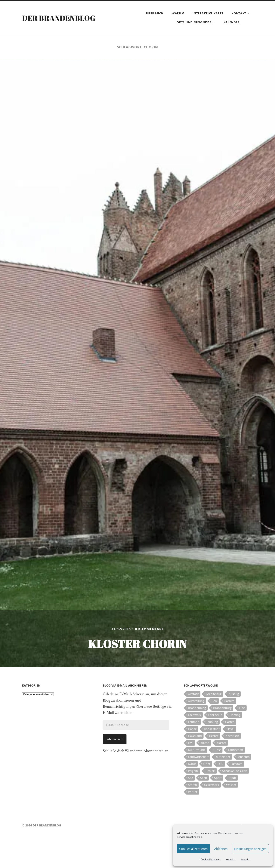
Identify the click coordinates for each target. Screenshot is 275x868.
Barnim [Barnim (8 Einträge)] (229, 701)
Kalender (232, 22)
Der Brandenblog (59, 18)
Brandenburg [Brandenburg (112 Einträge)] (222, 708)
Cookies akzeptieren (193, 849)
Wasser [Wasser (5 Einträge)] (231, 785)
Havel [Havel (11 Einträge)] (231, 729)
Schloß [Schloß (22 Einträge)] (210, 771)
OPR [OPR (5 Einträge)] (220, 764)
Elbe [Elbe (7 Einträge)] (242, 708)
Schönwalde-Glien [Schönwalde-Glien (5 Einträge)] (235, 771)
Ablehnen (221, 849)
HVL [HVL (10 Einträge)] (191, 743)
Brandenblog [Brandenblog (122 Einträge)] (197, 708)
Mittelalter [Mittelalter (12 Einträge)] (223, 757)
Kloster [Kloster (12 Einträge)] (221, 743)
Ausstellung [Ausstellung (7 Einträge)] (196, 701)
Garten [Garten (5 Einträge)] (230, 722)
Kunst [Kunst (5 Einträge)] (217, 750)
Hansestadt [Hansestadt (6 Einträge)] (212, 729)
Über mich (155, 13)
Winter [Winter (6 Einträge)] (193, 792)
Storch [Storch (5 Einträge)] (192, 785)
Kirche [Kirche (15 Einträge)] (205, 743)
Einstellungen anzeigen (250, 849)
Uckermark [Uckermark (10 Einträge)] (212, 785)
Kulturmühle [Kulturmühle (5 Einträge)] (197, 750)
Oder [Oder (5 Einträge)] (207, 764)
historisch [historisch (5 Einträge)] (232, 736)
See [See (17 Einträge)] (191, 778)
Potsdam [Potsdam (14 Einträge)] (236, 764)
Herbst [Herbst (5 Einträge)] (214, 736)
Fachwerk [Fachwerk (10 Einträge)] (195, 715)
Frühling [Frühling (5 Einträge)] (212, 722)
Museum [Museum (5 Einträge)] (244, 757)
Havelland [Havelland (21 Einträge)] (195, 736)
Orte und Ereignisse (194, 22)
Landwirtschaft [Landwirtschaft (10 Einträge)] (198, 757)
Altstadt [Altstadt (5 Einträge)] (193, 694)
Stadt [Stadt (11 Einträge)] (232, 778)
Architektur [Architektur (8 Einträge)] (214, 694)
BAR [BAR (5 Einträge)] (214, 701)
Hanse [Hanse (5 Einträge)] (192, 729)
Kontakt (230, 859)
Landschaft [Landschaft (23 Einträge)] (236, 750)
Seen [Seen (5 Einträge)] (204, 778)
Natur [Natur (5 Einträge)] (192, 764)
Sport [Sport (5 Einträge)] (218, 778)
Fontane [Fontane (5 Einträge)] (194, 722)
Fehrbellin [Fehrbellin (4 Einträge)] (215, 715)
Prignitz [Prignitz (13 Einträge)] (193, 771)
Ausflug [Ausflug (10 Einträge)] (234, 694)
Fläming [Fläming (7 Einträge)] (235, 715)
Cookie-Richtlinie (210, 859)
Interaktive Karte (208, 13)
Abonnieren (115, 739)
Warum (178, 13)
